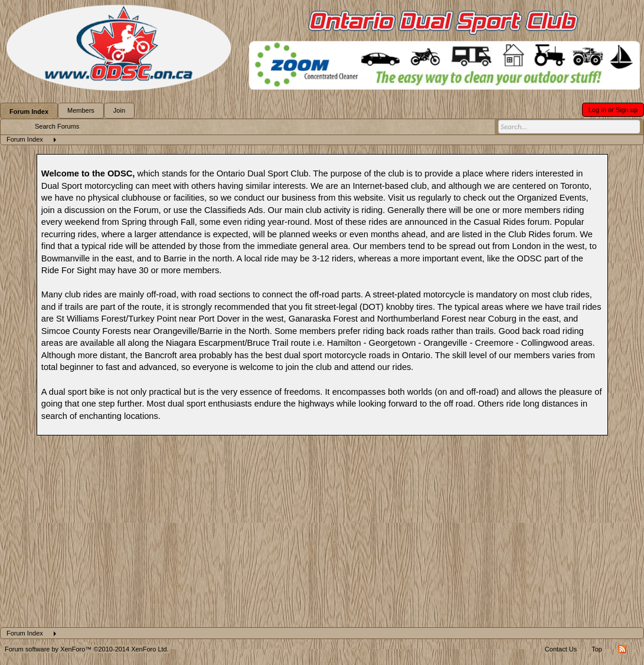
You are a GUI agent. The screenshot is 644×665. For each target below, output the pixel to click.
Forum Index (29, 112)
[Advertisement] (322, 539)
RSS (622, 649)
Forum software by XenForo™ (87, 649)
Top (597, 649)
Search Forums (57, 126)
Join (119, 110)
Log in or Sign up (613, 110)
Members (81, 110)
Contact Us (561, 649)
